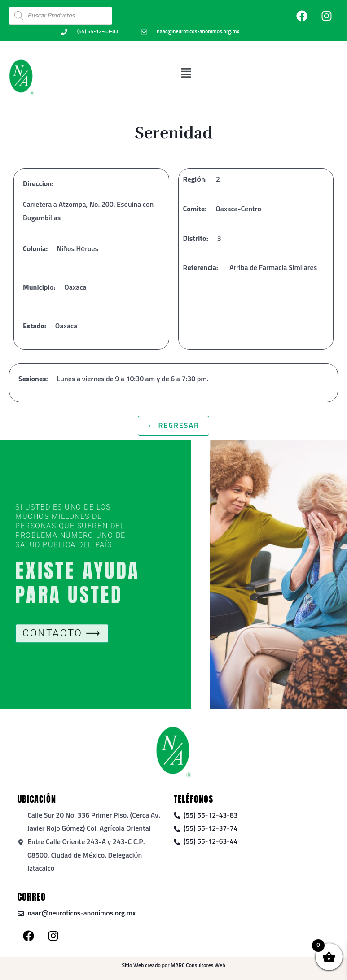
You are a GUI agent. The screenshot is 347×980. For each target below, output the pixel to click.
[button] (186, 73)
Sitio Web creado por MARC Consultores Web (173, 966)
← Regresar (173, 426)
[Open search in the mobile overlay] (61, 16)
